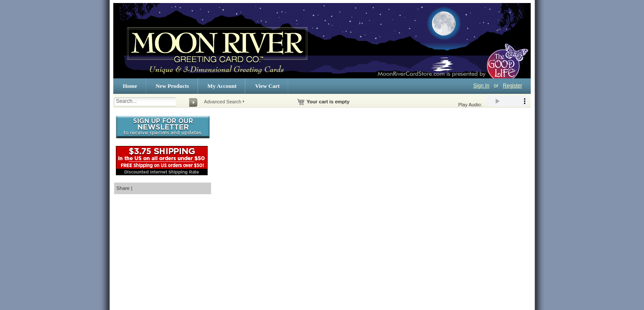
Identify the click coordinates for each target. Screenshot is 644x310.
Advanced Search (222, 102)
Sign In (481, 86)
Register (512, 86)
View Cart (267, 86)
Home (130, 86)
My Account (222, 86)
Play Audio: (494, 101)
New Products (172, 86)
